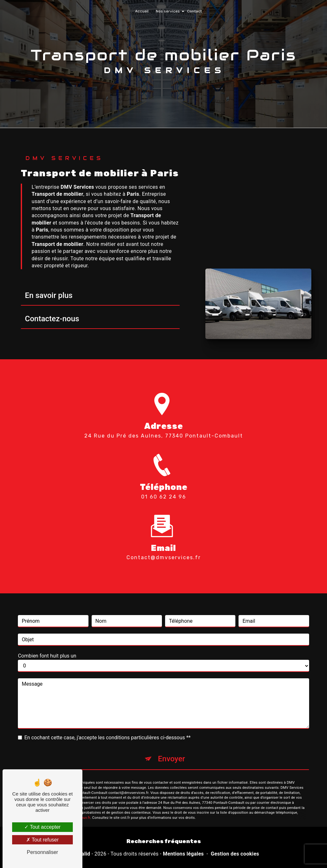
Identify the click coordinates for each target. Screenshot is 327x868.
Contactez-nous (52, 319)
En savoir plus (49, 295)
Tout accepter (42, 827)
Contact (194, 11)
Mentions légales (183, 854)
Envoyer (171, 750)
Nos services (168, 11)
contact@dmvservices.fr (164, 548)
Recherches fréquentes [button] (164, 841)
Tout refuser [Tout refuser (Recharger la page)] (42, 840)
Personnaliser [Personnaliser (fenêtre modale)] (42, 852)
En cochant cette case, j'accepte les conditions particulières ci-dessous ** (107, 728)
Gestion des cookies (235, 854)
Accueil (142, 11)
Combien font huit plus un (47, 647)
